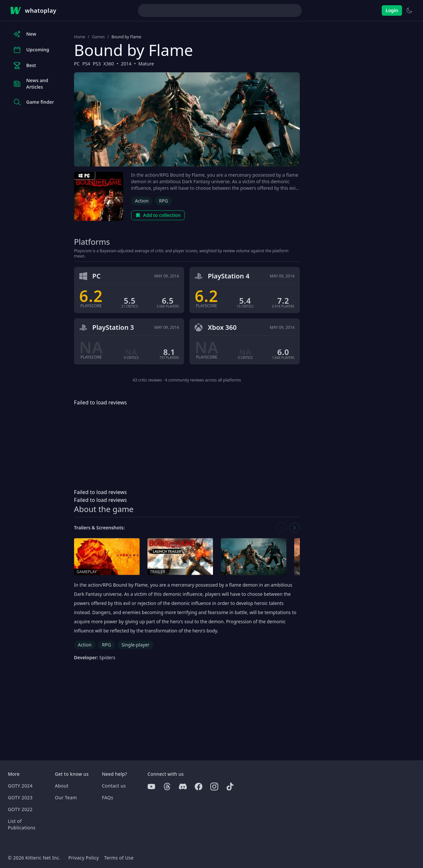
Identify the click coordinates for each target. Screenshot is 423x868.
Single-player (135, 645)
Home (80, 37)
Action (142, 201)
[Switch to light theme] (409, 10)
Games (98, 37)
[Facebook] (199, 787)
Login (392, 10)
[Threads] (167, 787)
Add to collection (158, 215)
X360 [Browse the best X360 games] (109, 64)
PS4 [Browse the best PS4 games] (86, 64)
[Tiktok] (230, 787)
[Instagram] (214, 787)
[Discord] (183, 787)
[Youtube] (151, 787)
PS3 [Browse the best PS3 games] (97, 64)
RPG (163, 201)
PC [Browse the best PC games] (77, 64)
